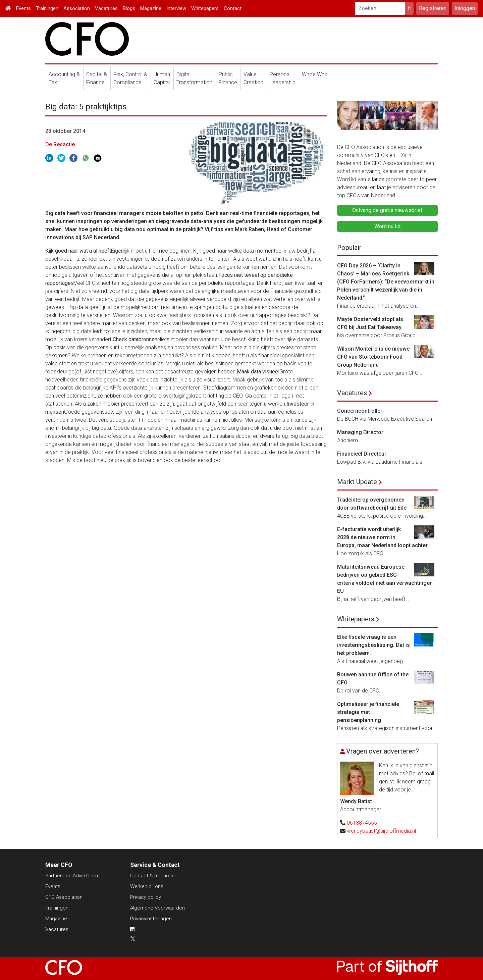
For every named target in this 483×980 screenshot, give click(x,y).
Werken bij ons (147, 886)
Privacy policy (146, 897)
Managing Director (360, 432)
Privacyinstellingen (151, 919)
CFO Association (64, 897)
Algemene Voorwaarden (157, 908)
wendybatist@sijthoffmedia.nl (381, 831)
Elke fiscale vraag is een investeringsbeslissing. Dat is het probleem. (373, 645)
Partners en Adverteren (72, 876)
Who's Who (315, 74)
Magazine (151, 8)
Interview (176, 8)
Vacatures (106, 8)
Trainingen (47, 8)
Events (23, 8)
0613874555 (362, 823)
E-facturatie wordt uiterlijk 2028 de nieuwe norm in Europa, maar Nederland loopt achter (382, 537)
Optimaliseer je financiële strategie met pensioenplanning (368, 712)
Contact (233, 8)
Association (77, 8)
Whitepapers (205, 8)
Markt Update (357, 482)
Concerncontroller (360, 411)
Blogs (129, 8)
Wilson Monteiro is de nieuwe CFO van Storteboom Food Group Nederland (373, 357)
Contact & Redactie (152, 876)
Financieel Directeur (362, 454)
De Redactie (60, 144)
